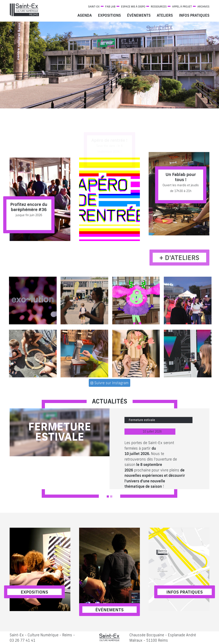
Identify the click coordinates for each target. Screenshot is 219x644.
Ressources (159, 7)
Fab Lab (110, 7)
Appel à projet (182, 7)
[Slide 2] (111, 496)
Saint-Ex (94, 7)
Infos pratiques (194, 15)
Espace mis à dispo (133, 7)
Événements (139, 15)
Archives (203, 7)
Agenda (85, 15)
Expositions (109, 15)
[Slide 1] (108, 496)
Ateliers (165, 15)
